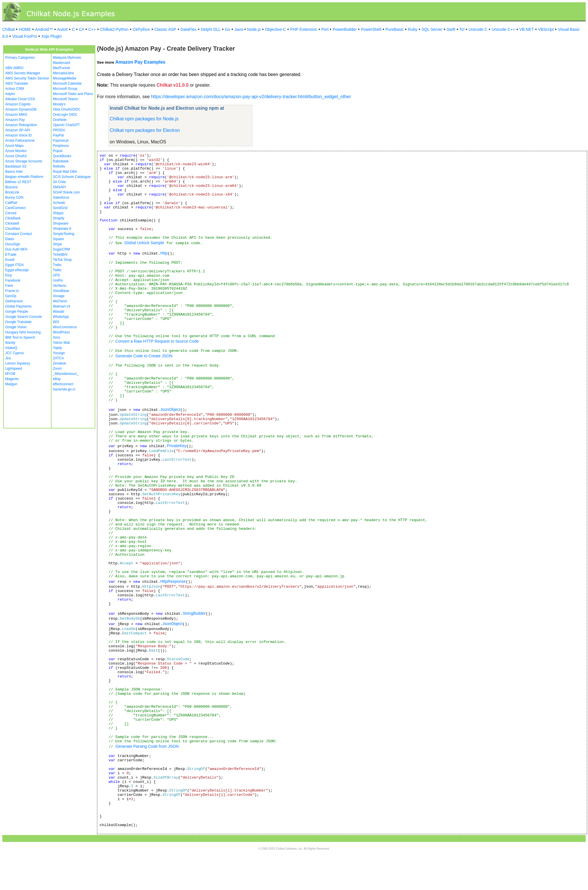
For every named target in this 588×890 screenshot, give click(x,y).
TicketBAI (60, 255)
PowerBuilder (345, 29)
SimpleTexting (64, 234)
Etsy (8, 275)
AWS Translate (17, 84)
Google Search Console (23, 317)
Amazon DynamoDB (21, 109)
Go (228, 29)
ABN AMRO (14, 68)
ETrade (11, 255)
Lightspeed (14, 369)
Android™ (44, 29)
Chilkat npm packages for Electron (145, 130)
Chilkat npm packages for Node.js (144, 119)
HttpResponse (173, 581)
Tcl (462, 29)
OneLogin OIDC (65, 115)
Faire (9, 286)
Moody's (59, 104)
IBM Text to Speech (20, 337)
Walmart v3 (62, 306)
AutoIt (63, 29)
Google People (17, 312)
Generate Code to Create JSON (144, 356)
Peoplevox (61, 146)
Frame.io (12, 291)
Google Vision (16, 327)
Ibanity (10, 343)
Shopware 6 (62, 229)
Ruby (413, 29)
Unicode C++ (503, 29)
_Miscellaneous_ (66, 374)
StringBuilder (194, 613)
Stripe (57, 244)
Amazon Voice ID (18, 135)
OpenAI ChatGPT (66, 125)
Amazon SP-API (18, 130)
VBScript (546, 29)
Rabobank (61, 161)
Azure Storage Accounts (24, 161)
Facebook (13, 280)
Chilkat (8, 29)
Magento (12, 379)
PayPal (58, 135)
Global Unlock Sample (144, 243)
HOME (25, 29)
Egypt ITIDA (15, 265)
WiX (56, 322)
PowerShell (371, 29)
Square (59, 239)
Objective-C (275, 29)
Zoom (57, 369)
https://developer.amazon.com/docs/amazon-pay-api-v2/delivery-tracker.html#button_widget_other (251, 97)
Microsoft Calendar (67, 84)
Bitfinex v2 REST (18, 182)
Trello (57, 265)
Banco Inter (14, 172)
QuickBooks (62, 156)
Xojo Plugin (51, 36)
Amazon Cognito (18, 104)
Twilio (57, 270)
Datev (10, 239)
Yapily (58, 348)
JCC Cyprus (15, 353)
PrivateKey (177, 446)
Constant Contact (19, 234)
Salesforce (61, 198)
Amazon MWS (16, 115)
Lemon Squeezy (18, 363)
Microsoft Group (65, 89)
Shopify (59, 218)
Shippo (58, 213)
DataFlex (189, 29)
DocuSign (13, 244)
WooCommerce (65, 327)
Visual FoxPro (25, 36)
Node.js (254, 29)
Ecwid (10, 260)
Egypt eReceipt (17, 270)
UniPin (58, 280)
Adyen (10, 94)
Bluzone (11, 187)
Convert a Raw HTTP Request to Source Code (157, 341)
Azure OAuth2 (16, 156)
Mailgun (11, 384)
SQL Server (432, 29)
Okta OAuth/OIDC (67, 109)
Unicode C (478, 29)
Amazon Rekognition (21, 125)
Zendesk (60, 363)
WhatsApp (61, 317)
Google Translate (18, 322)
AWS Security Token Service (27, 78)
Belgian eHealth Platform (24, 177)
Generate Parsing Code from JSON (147, 746)
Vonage (59, 296)
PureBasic (395, 29)
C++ (92, 29)
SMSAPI (59, 187)
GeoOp (11, 296)
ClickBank (13, 218)
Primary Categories (20, 58)
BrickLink (12, 192)
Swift (451, 29)
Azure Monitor (16, 151)
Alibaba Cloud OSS (20, 99)
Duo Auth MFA (16, 249)
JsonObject (170, 409)
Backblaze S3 (16, 166)
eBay (57, 379)
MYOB (10, 374)
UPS (57, 275)
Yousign (59, 353)
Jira (8, 358)
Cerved (11, 213)
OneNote (60, 120)
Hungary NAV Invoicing (23, 332)
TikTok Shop (62, 260)
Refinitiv (59, 166)
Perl (325, 29)
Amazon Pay (15, 120)
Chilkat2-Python (114, 29)
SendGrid (60, 208)
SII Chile (59, 182)
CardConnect (15, 208)
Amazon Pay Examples (140, 62)
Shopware (61, 223)
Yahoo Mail (61, 343)
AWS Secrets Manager (23, 73)
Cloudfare (13, 229)
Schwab (59, 203)
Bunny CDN (14, 198)
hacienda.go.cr (64, 389)
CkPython (141, 29)
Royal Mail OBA (65, 172)
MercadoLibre (63, 73)
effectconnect (63, 384)
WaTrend (60, 301)
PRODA (59, 130)
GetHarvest (14, 301)
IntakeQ (11, 348)
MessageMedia (65, 78)
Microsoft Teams (65, 99)
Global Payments (18, 306)
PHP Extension (304, 29)
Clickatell (12, 223)
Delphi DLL (211, 29)
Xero (57, 337)
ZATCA (58, 358)
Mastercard (62, 63)
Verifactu (60, 286)
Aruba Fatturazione (20, 141)
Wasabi (59, 312)
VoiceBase (61, 291)
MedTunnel (62, 68)
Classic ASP (165, 29)
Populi (58, 151)
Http (164, 253)
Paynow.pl (61, 141)
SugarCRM (61, 249)
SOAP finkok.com (66, 192)
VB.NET (527, 29)
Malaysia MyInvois (67, 58)
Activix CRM (15, 89)
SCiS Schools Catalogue (72, 177)
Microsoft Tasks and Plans (73, 94)
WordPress (61, 332)
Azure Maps (14, 146)
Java (239, 29)
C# (81, 29)
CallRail (11, 203)
